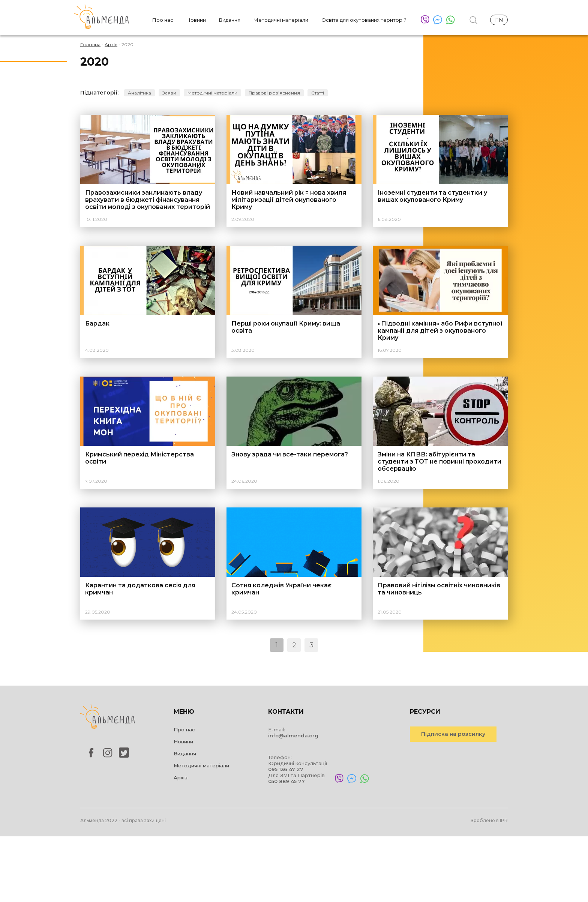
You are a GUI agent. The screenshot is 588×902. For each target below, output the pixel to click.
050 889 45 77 (286, 781)
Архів (181, 777)
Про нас (163, 20)
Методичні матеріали (281, 20)
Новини (196, 20)
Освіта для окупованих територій (364, 20)
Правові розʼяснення (274, 93)
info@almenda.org (293, 735)
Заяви (169, 93)
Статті (318, 93)
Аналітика (139, 93)
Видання (230, 20)
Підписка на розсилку (453, 734)
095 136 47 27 (286, 769)
